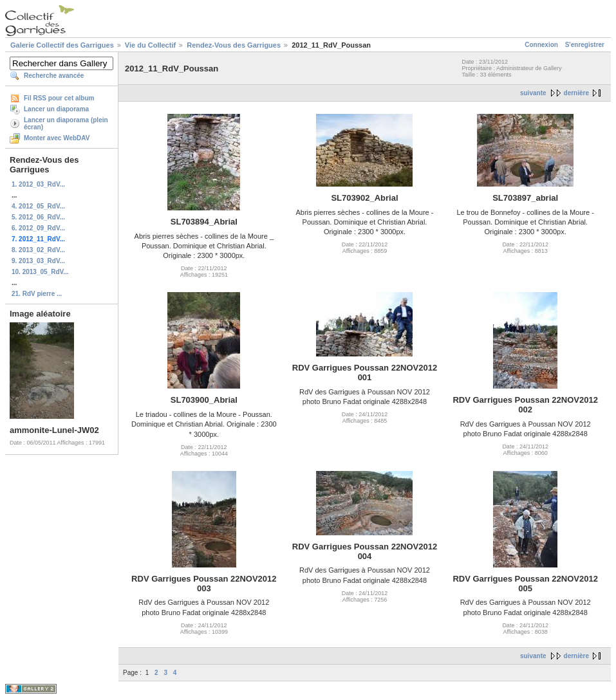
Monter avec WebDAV (57, 138)
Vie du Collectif (150, 45)
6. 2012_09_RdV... (38, 228)
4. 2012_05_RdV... (38, 206)
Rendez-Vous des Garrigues (234, 45)
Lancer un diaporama (56, 109)
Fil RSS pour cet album (59, 98)
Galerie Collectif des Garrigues (62, 45)
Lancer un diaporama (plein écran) (66, 124)
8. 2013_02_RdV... (38, 250)
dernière (576, 93)
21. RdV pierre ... (37, 294)
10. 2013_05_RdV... (40, 272)
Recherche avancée (54, 76)
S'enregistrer (585, 45)
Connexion (541, 45)
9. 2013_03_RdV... (38, 261)
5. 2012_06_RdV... (38, 217)
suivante (533, 93)
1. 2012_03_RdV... (38, 184)
